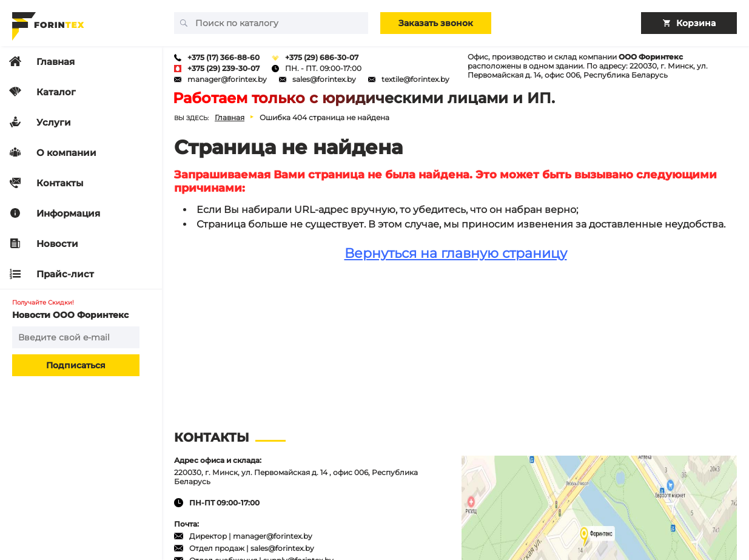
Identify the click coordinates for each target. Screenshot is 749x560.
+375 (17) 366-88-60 (223, 57)
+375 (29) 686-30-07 (322, 57)
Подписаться (76, 365)
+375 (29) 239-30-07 (223, 68)
